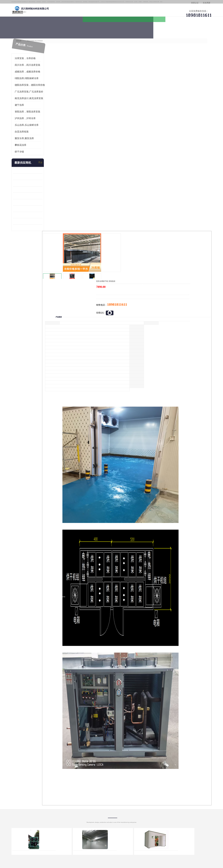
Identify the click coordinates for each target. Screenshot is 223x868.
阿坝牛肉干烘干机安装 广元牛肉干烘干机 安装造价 (35, 182)
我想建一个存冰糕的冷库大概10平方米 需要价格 (191, 811)
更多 (47, 162)
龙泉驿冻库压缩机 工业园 (32, 176)
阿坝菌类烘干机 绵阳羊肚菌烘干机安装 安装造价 (35, 220)
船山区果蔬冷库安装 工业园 (33, 195)
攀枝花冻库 (28, 144)
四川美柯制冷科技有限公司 (40, 846)
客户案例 (163, 30)
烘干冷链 (26, 151)
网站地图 (76, 850)
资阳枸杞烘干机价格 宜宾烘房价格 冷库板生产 (35, 201)
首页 (32, 39)
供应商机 (58, 30)
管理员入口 (65, 850)
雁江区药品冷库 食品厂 (31, 189)
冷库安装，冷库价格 (32, 58)
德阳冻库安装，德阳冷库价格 (37, 84)
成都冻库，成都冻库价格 (59, 39)
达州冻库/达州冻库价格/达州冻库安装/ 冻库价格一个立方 (84, 811)
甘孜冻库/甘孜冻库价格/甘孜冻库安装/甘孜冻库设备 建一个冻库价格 (126, 811)
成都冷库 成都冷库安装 (36, 811)
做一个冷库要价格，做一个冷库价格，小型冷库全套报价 (158, 811)
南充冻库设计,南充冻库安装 (36, 98)
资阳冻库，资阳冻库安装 (35, 111)
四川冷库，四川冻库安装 (35, 64)
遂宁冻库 (26, 104)
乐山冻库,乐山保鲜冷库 (34, 124)
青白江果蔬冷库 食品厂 (31, 170)
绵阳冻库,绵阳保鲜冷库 (34, 78)
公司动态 (137, 30)
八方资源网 (45, 850)
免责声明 (55, 850)
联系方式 (190, 30)
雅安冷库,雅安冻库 (31, 138)
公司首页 (32, 30)
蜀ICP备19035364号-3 (57, 842)
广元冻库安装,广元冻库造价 (36, 91)
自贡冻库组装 (29, 131)
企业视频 (84, 30)
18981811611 (142, 100)
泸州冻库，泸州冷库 (32, 118)
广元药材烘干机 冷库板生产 (33, 227)
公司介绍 (111, 30)
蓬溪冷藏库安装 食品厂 (31, 208)
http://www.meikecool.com (71, 729)
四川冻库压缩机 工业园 (31, 214)
